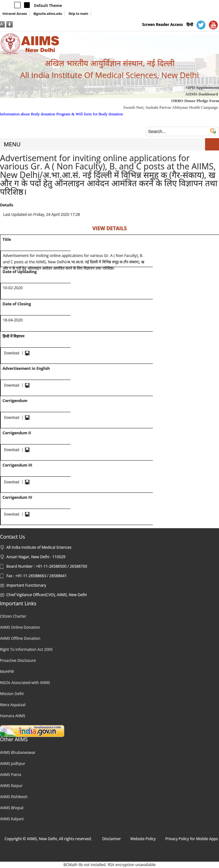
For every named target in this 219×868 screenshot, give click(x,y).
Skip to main (78, 14)
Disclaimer (112, 839)
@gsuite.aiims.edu (48, 14)
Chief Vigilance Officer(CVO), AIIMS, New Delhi (47, 595)
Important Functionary (26, 585)
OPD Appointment (203, 87)
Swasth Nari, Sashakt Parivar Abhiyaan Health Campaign (170, 107)
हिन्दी (190, 24)
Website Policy (143, 839)
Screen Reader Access (163, 24)
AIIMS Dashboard (202, 94)
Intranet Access (15, 14)
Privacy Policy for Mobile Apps (192, 839)
